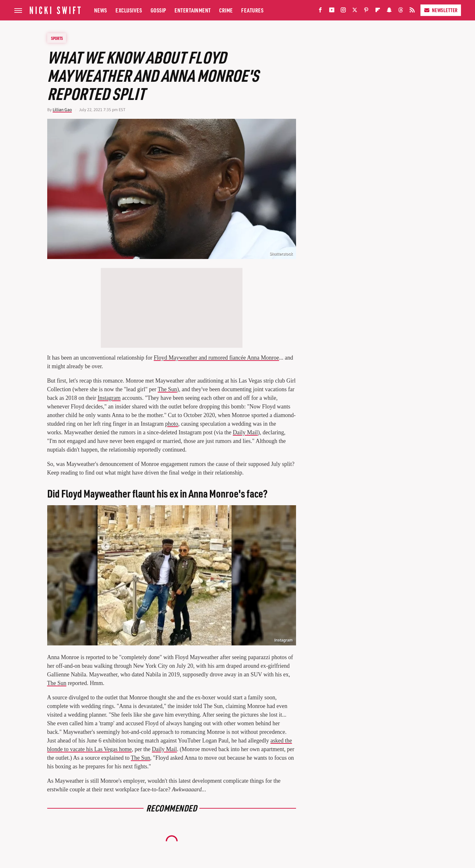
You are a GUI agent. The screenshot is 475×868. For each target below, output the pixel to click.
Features (252, 10)
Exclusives (129, 10)
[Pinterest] (366, 11)
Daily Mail (245, 432)
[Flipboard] (378, 11)
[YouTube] (332, 11)
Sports (57, 38)
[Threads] (401, 11)
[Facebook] (320, 11)
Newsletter (441, 10)
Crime (226, 10)
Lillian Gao (62, 110)
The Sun (167, 389)
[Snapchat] (389, 11)
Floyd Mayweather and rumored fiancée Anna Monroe (216, 358)
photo (171, 424)
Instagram (109, 398)
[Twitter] (355, 11)
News (101, 10)
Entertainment (193, 10)
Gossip (158, 10)
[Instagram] (343, 11)
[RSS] (412, 11)
